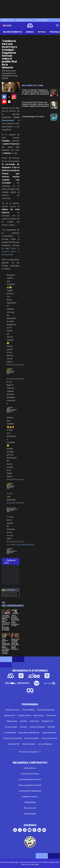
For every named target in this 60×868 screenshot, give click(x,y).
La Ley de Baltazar (45, 744)
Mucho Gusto (39, 715)
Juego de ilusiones (49, 733)
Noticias (42, 32)
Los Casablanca (10, 733)
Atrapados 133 (47, 721)
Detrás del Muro (28, 710)
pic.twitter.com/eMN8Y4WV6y (20, 545)
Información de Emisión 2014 (30, 779)
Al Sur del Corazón (32, 738)
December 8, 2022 (10, 373)
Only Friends (34, 721)
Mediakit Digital (30, 814)
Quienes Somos (30, 768)
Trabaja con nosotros (30, 797)
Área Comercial (30, 808)
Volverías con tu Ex (13, 710)
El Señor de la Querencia (13, 738)
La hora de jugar (11, 727)
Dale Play (24, 721)
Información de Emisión (30, 774)
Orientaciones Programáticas (30, 791)
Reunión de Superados (46, 710)
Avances (30, 32)
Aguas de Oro (10, 715)
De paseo (23, 727)
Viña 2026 (51, 727)
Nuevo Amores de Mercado (29, 733)
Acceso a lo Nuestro (37, 727)
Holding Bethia (30, 802)
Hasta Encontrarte (10, 594)
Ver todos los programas (30, 752)
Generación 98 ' (14, 744)
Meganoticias (12, 721)
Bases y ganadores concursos (30, 785)
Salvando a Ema (7, 20)
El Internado (51, 715)
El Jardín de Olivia (41, 20)
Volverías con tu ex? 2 (24, 20)
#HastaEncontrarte (15, 365)
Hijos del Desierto (29, 744)
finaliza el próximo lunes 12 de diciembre (11, 251)
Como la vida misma (49, 738)
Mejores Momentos (12, 32)
